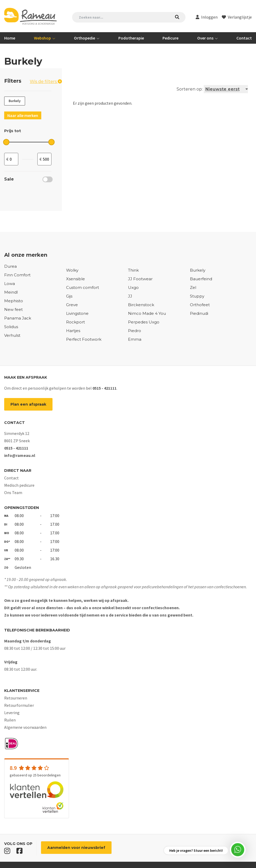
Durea (10, 266)
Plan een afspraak (28, 404)
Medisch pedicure (19, 485)
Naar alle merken (23, 115)
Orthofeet (200, 305)
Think (133, 270)
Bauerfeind (201, 279)
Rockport (75, 322)
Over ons (206, 38)
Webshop (43, 38)
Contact (244, 38)
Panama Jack (18, 318)
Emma (135, 339)
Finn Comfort (17, 275)
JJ (130, 296)
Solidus (11, 327)
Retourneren (16, 698)
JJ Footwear (140, 279)
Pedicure (170, 38)
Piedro (135, 331)
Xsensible (75, 279)
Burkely (198, 270)
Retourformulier (19, 705)
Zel (193, 288)
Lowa (10, 284)
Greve (72, 305)
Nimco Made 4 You (147, 313)
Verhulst (12, 335)
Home (10, 38)
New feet (13, 310)
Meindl (11, 292)
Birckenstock (141, 305)
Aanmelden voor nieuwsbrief (76, 848)
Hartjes (73, 331)
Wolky (72, 270)
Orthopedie (85, 38)
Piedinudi (199, 313)
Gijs (69, 296)
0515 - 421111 (104, 388)
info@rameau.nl (20, 455)
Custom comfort (83, 288)
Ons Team (13, 492)
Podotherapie (131, 38)
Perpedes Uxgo (144, 322)
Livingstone (77, 313)
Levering (12, 713)
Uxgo (133, 288)
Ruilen (10, 720)
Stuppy (197, 296)
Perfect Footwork (84, 339)
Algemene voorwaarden (25, 727)
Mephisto (14, 301)
